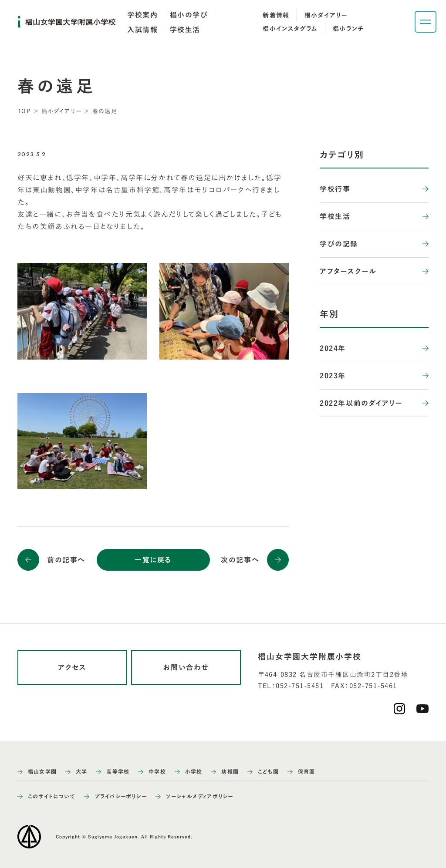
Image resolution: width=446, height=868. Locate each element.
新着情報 (276, 15)
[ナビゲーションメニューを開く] (426, 22)
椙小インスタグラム (290, 29)
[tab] (142, 15)
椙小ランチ (348, 29)
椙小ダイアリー (326, 15)
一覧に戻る (153, 560)
